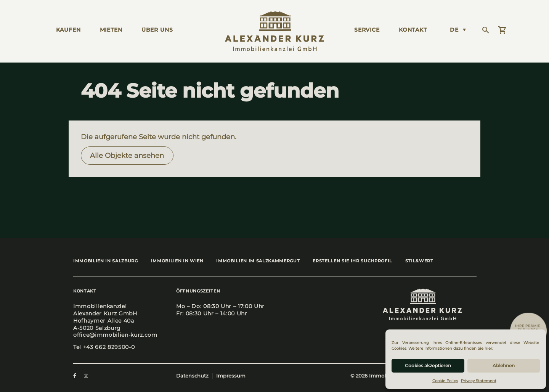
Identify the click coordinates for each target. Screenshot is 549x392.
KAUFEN (68, 30)
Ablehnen (504, 365)
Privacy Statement (479, 381)
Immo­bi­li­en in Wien (180, 261)
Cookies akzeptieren (428, 365)
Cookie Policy (445, 381)
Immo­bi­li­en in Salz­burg (106, 261)
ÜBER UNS (157, 30)
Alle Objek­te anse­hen (127, 155)
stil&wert (429, 261)
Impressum (231, 377)
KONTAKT (413, 30)
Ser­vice (367, 30)
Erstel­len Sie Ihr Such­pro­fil (360, 261)
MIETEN (111, 30)
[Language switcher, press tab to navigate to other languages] (458, 30)
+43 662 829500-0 (109, 347)
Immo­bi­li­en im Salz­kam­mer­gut (263, 261)
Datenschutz (192, 377)
